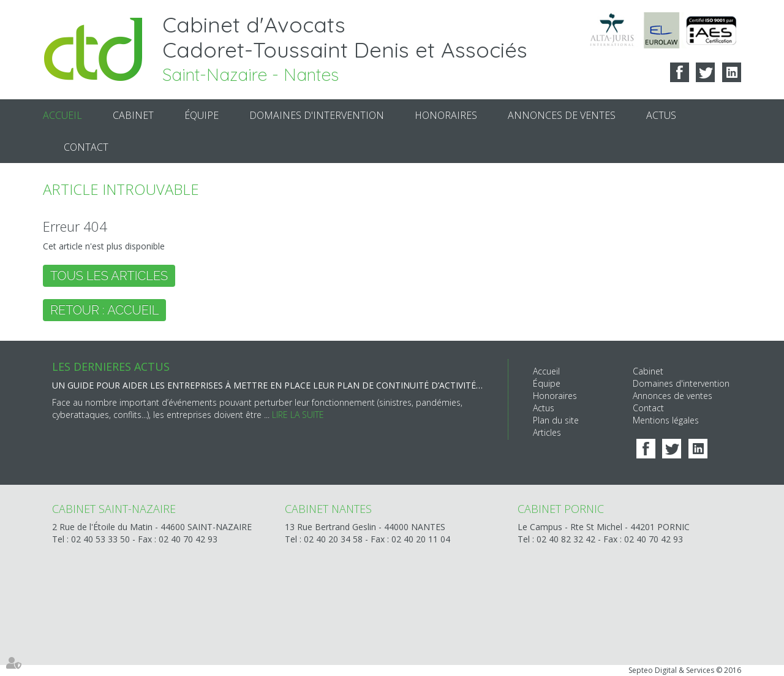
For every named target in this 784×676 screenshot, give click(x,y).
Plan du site (556, 420)
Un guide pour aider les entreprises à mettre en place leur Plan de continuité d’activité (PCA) (268, 385)
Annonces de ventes (562, 115)
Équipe (202, 115)
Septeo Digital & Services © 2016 (685, 670)
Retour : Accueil (104, 310)
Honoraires (446, 115)
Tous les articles (109, 276)
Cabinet (133, 115)
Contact (86, 147)
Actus (661, 115)
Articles (547, 432)
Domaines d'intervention (317, 115)
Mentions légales (666, 420)
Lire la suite (298, 415)
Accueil (62, 115)
